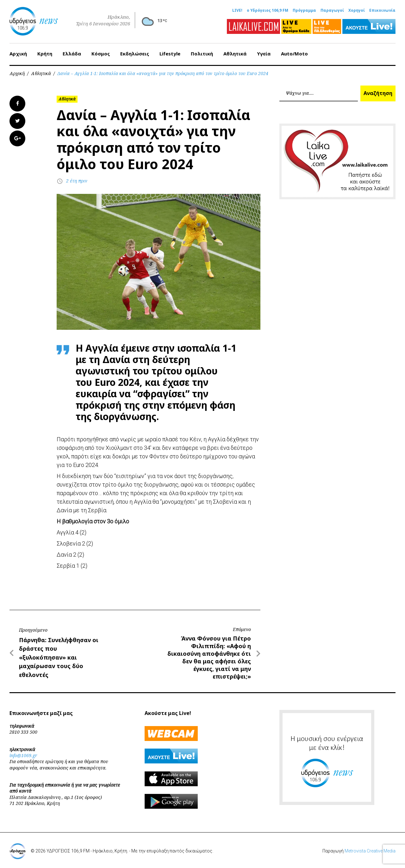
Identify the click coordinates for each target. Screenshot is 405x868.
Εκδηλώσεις (135, 54)
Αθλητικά (235, 54)
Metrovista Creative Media (370, 851)
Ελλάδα (72, 54)
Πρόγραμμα (304, 10)
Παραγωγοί (332, 10)
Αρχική (18, 54)
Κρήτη (45, 54)
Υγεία (264, 54)
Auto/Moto (294, 54)
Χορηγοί (357, 10)
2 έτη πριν (77, 181)
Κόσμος (101, 54)
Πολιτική (202, 54)
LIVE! (237, 10)
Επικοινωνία (382, 10)
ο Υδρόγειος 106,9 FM (268, 10)
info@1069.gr (23, 755)
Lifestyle (170, 54)
